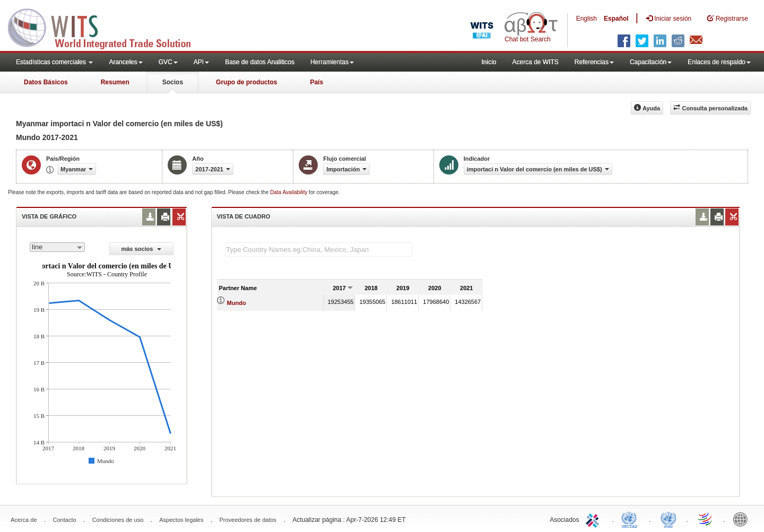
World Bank (743, 519)
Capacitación (651, 62)
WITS (106, 27)
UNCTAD (631, 519)
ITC (594, 519)
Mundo (237, 303)
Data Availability (289, 192)
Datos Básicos (46, 82)
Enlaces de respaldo (719, 62)
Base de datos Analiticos (260, 62)
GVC (168, 62)
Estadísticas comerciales (54, 62)
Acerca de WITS (535, 62)
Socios (173, 82)
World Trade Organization (706, 519)
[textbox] (319, 250)
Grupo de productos (246, 82)
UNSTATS (668, 519)
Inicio (489, 62)
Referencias (594, 62)
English (587, 19)
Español (616, 19)
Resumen (115, 82)
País (316, 82)
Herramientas (332, 62)
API (201, 62)
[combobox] (57, 247)
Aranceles (125, 62)
